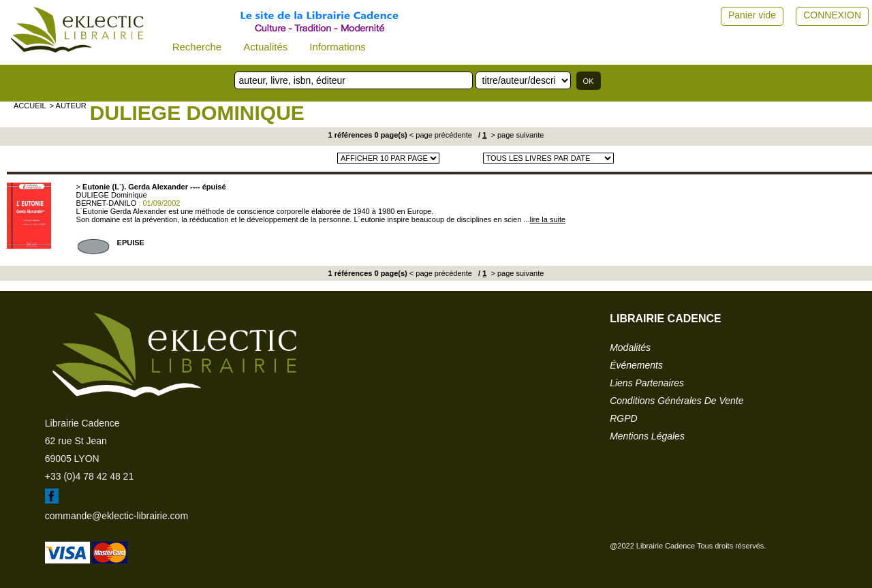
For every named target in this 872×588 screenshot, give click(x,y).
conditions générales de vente (676, 401)
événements (636, 365)
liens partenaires (647, 383)
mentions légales (647, 436)
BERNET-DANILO (107, 203)
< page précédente (441, 135)
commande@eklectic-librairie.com (116, 516)
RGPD (623, 418)
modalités (630, 347)
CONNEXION (832, 15)
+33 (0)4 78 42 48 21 (89, 476)
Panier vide (752, 15)
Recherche (197, 47)
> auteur (68, 106)
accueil (30, 106)
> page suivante (516, 135)
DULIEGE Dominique (197, 113)
